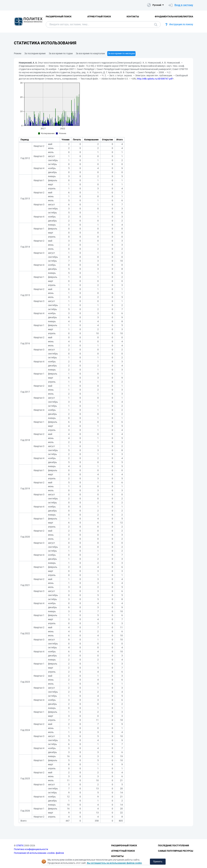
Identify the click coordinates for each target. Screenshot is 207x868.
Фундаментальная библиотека (174, 17)
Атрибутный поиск (99, 17)
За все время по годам (61, 53)
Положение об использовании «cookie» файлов (39, 853)
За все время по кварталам (90, 53)
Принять (158, 862)
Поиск (156, 25)
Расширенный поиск (59, 17)
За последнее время (35, 53)
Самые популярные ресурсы (176, 851)
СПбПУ (20, 845)
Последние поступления (173, 845)
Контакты (133, 17)
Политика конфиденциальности (31, 849)
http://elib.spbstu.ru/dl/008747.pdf (155, 79)
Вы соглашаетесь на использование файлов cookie (114, 863)
